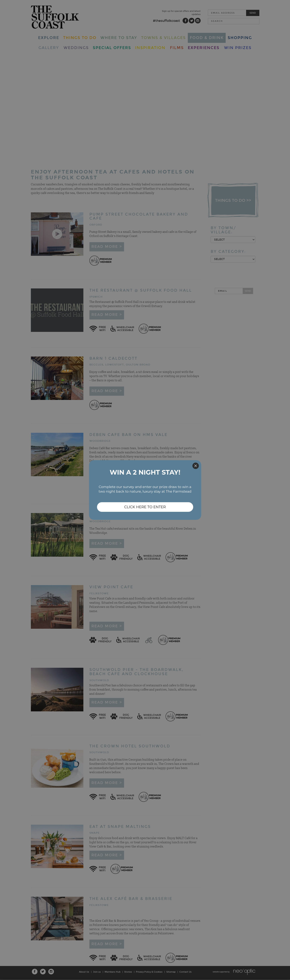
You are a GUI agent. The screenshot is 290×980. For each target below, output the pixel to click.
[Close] (196, 466)
